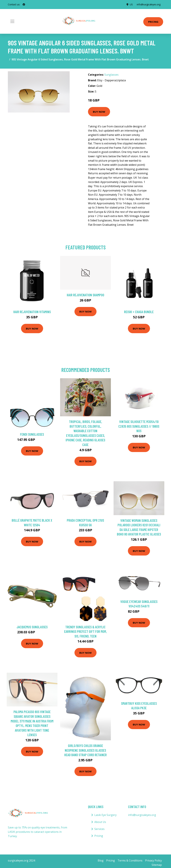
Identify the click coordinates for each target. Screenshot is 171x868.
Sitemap (157, 865)
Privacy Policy (153, 860)
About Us (100, 822)
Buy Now (99, 112)
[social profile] (24, 5)
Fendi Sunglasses (32, 434)
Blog (101, 860)
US (131, 4)
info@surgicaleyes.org (149, 4)
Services (99, 829)
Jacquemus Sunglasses (32, 627)
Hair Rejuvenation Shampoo (85, 295)
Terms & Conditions (130, 860)
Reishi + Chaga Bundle (139, 312)
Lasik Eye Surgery (105, 815)
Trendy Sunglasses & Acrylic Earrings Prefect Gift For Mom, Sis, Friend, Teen (85, 631)
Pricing (153, 22)
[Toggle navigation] (12, 21)
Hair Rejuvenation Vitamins (32, 312)
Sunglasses (111, 75)
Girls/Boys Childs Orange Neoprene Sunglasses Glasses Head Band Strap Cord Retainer (85, 750)
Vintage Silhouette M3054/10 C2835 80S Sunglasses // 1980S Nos (139, 426)
